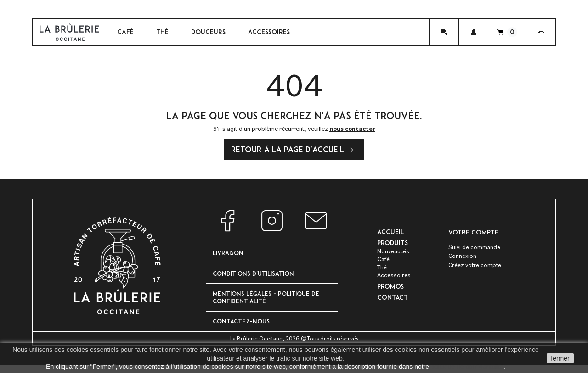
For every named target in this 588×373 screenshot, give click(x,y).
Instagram (272, 223)
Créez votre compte (476, 269)
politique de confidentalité (467, 367)
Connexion (463, 259)
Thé (382, 270)
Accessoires (394, 278)
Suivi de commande (475, 250)
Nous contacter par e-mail (316, 223)
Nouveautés (393, 254)
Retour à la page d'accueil (294, 153)
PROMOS (390, 290)
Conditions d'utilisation (256, 277)
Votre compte (473, 234)
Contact (393, 302)
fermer (560, 358)
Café (384, 262)
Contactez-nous (243, 328)
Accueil (391, 234)
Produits (393, 246)
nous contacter (352, 131)
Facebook (228, 223)
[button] (473, 33)
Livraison (230, 256)
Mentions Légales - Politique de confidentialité (269, 303)
